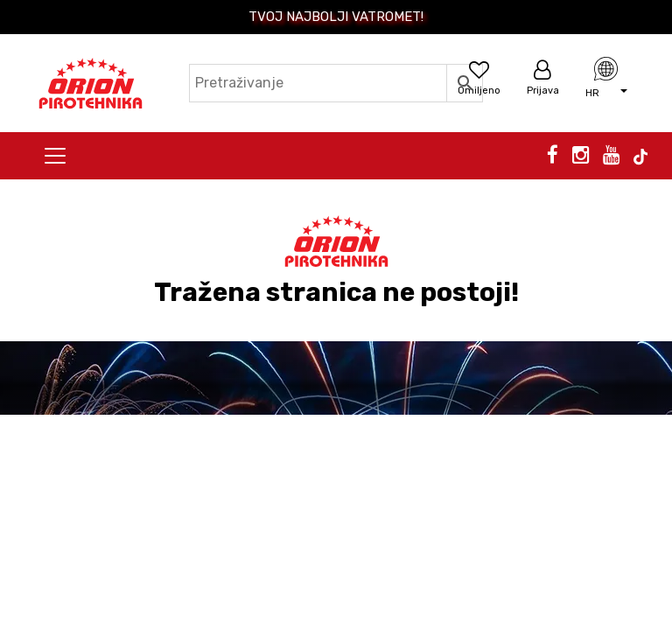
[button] (606, 92)
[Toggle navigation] (55, 156)
